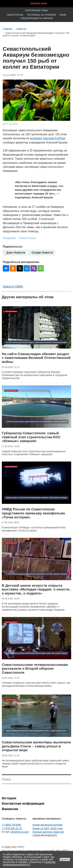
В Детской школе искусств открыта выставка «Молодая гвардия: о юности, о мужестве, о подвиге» (36, 589)
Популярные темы (37, 11)
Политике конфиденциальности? (29, 863)
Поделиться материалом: (21, 262)
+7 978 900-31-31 (12, 828)
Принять (65, 859)
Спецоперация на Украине (36, 18)
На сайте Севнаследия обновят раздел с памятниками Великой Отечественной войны (36, 358)
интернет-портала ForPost (48, 138)
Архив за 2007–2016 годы (48, 828)
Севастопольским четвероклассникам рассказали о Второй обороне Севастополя (35, 669)
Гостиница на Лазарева (41, 15)
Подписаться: (13, 247)
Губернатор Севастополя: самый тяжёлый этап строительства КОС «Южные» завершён (31, 437)
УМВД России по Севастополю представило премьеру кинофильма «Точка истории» (33, 513)
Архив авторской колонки (47, 825)
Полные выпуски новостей (48, 832)
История (9, 798)
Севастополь (15, 15)
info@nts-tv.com (20, 832)
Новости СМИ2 (13, 287)
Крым (63, 15)
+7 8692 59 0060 (11, 825)
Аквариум (9, 238)
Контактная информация (23, 803)
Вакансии (10, 809)
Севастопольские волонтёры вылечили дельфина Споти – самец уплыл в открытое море (36, 746)
